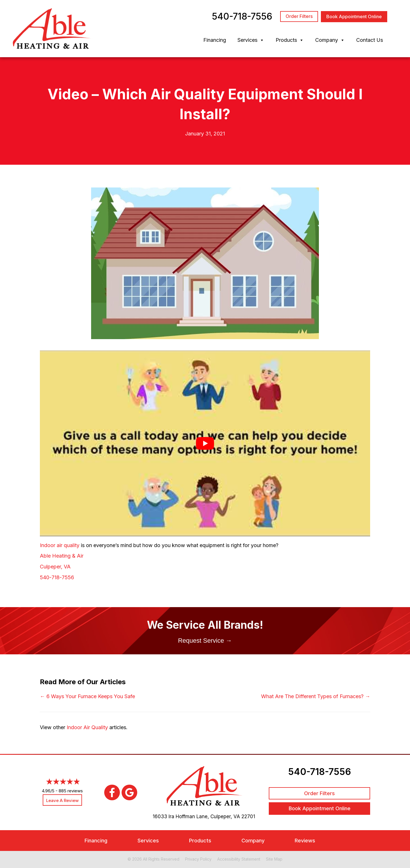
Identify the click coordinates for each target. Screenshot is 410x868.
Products (290, 40)
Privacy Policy (198, 859)
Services (251, 40)
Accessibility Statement (239, 859)
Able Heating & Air (62, 556)
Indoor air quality (60, 545)
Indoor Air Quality (87, 727)
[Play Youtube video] (205, 443)
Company (330, 40)
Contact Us (370, 40)
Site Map (274, 859)
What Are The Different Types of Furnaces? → (316, 696)
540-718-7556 (57, 577)
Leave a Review (62, 800)
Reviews (305, 841)
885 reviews (71, 791)
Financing (215, 40)
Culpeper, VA (55, 567)
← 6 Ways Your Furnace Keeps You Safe (87, 696)
